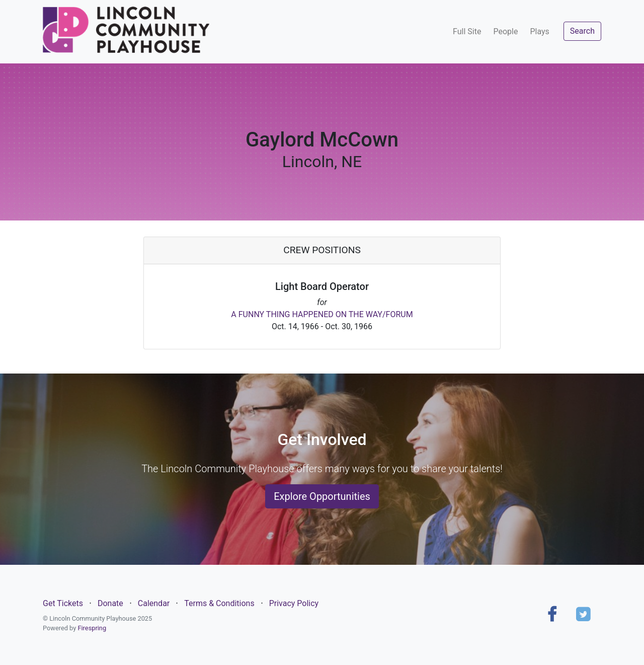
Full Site (467, 31)
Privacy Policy (294, 603)
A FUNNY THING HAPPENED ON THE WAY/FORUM (322, 314)
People (505, 31)
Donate (110, 603)
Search (582, 31)
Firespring (92, 628)
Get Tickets (63, 603)
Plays (539, 31)
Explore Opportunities (322, 496)
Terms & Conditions (219, 603)
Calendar (154, 603)
